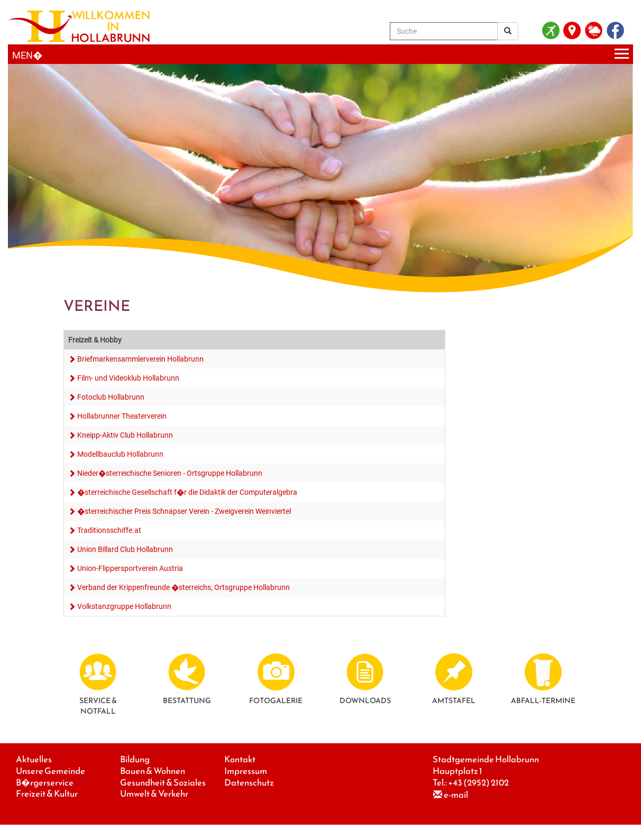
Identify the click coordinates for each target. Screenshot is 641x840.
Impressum (246, 771)
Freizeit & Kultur (47, 794)
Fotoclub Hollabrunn (111, 397)
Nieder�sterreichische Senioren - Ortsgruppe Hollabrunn (170, 473)
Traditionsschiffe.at (109, 530)
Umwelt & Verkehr (154, 794)
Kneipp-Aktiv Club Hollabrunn (125, 435)
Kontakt (240, 759)
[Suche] (444, 31)
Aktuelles (34, 759)
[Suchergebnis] (508, 31)
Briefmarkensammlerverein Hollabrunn (140, 359)
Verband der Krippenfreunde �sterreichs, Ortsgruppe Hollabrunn (184, 587)
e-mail (456, 795)
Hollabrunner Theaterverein (122, 416)
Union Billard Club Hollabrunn (125, 549)
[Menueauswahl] (320, 54)
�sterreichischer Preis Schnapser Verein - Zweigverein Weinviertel (184, 511)
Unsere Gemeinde (51, 771)
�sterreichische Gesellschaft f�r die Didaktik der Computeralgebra (187, 492)
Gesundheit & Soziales (163, 783)
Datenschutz (249, 783)
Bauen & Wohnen (153, 771)
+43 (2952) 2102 (478, 783)
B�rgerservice (45, 783)
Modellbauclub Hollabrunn (120, 454)
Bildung (135, 759)
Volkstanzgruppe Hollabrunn (124, 606)
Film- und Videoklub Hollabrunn (128, 378)
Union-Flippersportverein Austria (130, 568)
